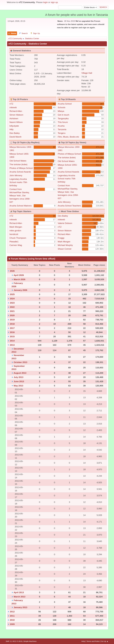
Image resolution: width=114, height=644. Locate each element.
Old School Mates (18, 161)
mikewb (13, 107)
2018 (12, 324)
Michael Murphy (65, 245)
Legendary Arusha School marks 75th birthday (18, 182)
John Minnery (16, 175)
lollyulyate (14, 126)
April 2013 (19, 592)
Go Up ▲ (105, 641)
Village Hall (87, 73)
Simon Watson (16, 115)
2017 (12, 328)
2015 (12, 336)
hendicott (14, 234)
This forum (63, 122)
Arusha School (65, 104)
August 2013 (20, 373)
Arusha (61, 126)
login (45, 2)
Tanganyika (63, 118)
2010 (12, 620)
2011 (12, 616)
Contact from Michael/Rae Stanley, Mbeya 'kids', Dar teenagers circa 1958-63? (20, 196)
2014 (12, 341)
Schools (62, 107)
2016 (12, 332)
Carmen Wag (16, 245)
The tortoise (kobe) (18, 164)
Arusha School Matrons (21, 206)
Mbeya (61, 111)
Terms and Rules (93, 641)
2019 (12, 320)
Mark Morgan (16, 227)
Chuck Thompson (18, 238)
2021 (12, 311)
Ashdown (14, 118)
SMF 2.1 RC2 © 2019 (14, 641)
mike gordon (15, 231)
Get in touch (64, 115)
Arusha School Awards (20, 172)
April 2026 (19, 275)
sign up (54, 2)
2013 (12, 345)
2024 (12, 299)
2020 (12, 315)
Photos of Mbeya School (21, 168)
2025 (12, 294)
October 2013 (20, 362)
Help (83, 641)
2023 (12, 303)
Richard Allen (16, 111)
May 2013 (18, 386)
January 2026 (20, 290)
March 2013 (20, 597)
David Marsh (15, 137)
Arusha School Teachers (69, 206)
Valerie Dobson (65, 223)
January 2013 (20, 607)
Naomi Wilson (16, 122)
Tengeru (62, 133)
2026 (12, 271)
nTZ (11, 104)
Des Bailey (15, 133)
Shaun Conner (65, 249)
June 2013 (19, 381)
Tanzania (62, 129)
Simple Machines (30, 641)
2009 (12, 624)
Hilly (11, 129)
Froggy (61, 238)
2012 (12, 612)
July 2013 (18, 377)
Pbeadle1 (14, 242)
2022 (12, 307)
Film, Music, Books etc (68, 137)
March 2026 (20, 279)
